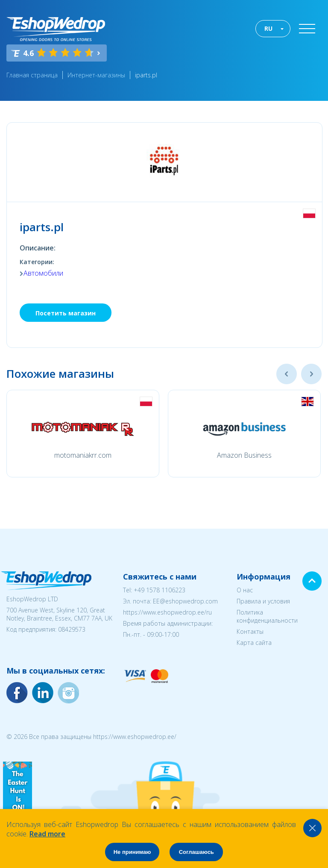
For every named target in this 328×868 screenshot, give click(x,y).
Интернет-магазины (96, 75)
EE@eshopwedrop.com (185, 601)
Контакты (250, 631)
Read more (47, 834)
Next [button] (311, 374)
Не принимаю (132, 852)
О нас (245, 590)
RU (268, 28)
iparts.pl (146, 75)
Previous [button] (287, 374)
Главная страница (32, 75)
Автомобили (43, 273)
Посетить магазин (66, 313)
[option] (83, 434)
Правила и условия (263, 601)
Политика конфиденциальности (267, 616)
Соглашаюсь (196, 852)
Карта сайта (254, 643)
